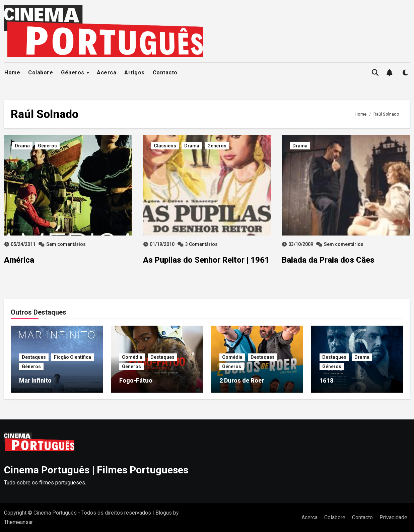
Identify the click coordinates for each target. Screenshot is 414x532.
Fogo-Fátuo (136, 380)
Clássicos (165, 146)
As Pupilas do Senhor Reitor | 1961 (206, 260)
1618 (327, 380)
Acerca (107, 73)
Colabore (41, 73)
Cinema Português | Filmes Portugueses (96, 470)
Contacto (165, 73)
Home (12, 73)
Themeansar (18, 522)
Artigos (134, 73)
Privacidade (393, 517)
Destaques (34, 357)
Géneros (73, 73)
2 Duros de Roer (242, 380)
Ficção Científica (73, 357)
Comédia (132, 357)
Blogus (164, 513)
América (19, 260)
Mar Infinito (35, 380)
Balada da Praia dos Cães (328, 260)
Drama (22, 146)
